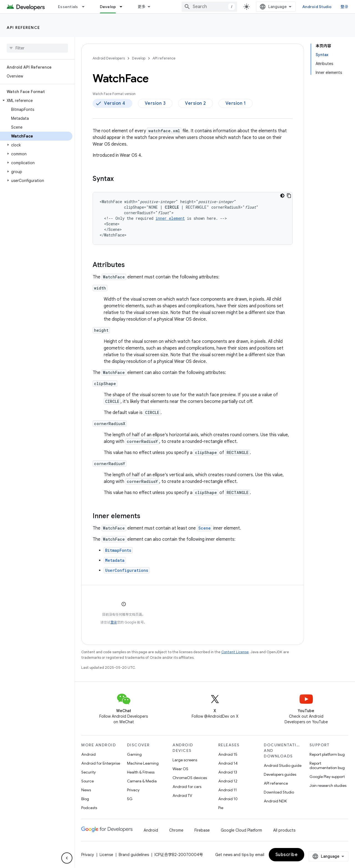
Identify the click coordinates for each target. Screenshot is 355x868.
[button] (36, 101)
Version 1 (236, 103)
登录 (345, 7)
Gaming (134, 754)
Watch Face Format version (114, 94)
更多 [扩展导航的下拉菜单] (142, 7)
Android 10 (228, 799)
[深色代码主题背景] (282, 196)
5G (130, 799)
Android (88, 754)
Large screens (185, 760)
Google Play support (327, 777)
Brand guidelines (134, 855)
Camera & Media (142, 781)
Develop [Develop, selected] (108, 7)
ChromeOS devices (190, 778)
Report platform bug (327, 754)
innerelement (170, 218)
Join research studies (328, 785)
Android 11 (228, 790)
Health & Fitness (141, 772)
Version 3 (155, 103)
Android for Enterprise (101, 763)
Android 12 (228, 781)
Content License (235, 652)
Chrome (176, 830)
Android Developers (109, 58)
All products (284, 830)
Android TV (182, 795)
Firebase (202, 830)
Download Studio (279, 792)
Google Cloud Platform (241, 830)
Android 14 (228, 763)
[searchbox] (37, 48)
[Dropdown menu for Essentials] (86, 7)
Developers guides (280, 774)
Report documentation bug (327, 765)
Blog (85, 799)
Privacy (133, 790)
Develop (139, 58)
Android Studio (317, 7)
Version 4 (115, 103)
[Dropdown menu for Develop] (123, 7)
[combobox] (209, 7)
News (86, 790)
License (106, 855)
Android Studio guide (283, 765)
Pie (221, 808)
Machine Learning (143, 763)
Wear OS (180, 769)
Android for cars (187, 787)
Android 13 (228, 772)
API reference (23, 28)
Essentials (68, 7)
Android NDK (275, 801)
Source (88, 781)
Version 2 (196, 103)
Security (88, 772)
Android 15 (228, 754)
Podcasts (89, 808)
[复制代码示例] (289, 196)
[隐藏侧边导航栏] (67, 858)
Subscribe (287, 855)
